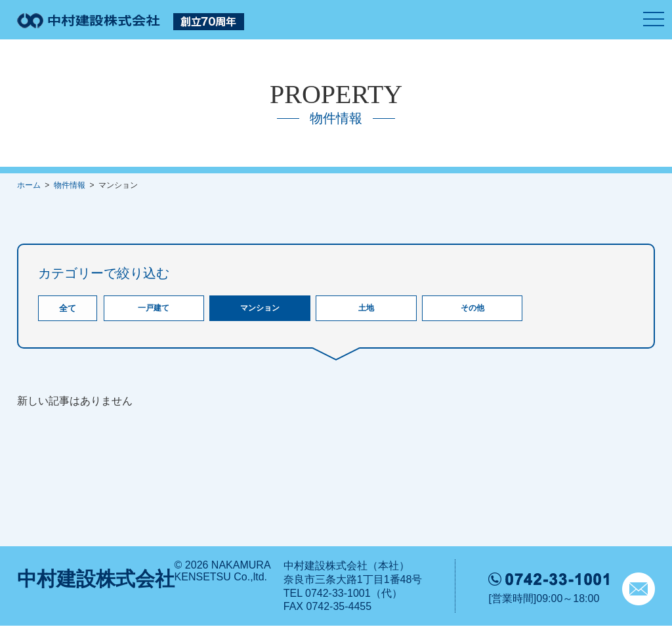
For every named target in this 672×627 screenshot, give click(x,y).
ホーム (29, 185)
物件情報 (70, 185)
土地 (366, 308)
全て (68, 308)
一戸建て (154, 308)
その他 (472, 308)
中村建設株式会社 (96, 580)
